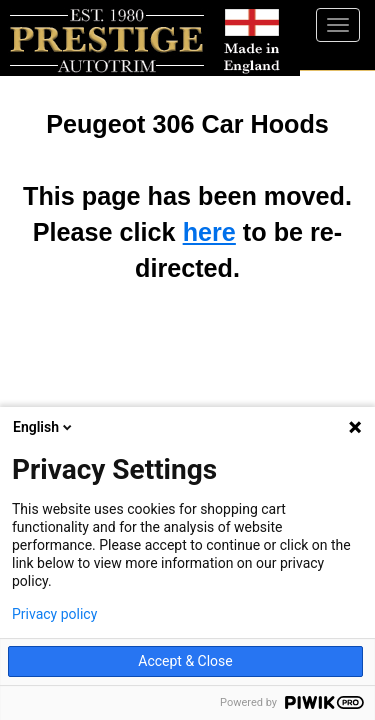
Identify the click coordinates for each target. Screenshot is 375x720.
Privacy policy (54, 614)
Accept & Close (185, 661)
